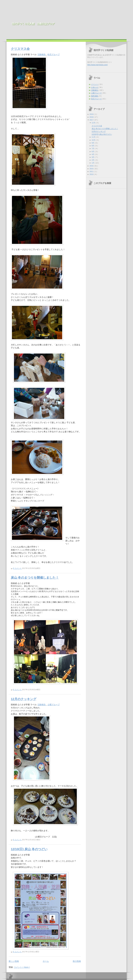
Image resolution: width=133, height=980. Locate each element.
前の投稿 (77, 961)
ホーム (46, 961)
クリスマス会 (20, 49)
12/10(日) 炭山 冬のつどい (29, 849)
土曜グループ (54, 705)
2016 (92, 166)
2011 (92, 171)
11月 (94, 137)
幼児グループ (54, 55)
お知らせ (95, 87)
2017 (92, 120)
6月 (93, 152)
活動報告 (42, 55)
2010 (92, 174)
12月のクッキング (24, 699)
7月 (93, 149)
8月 (93, 146)
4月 (93, 154)
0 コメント (18, 568)
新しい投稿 (14, 961)
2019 (92, 114)
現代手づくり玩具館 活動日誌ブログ (33, 24)
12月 (94, 123)
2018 (92, 117)
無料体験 (95, 96)
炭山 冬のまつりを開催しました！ (35, 578)
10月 (94, 140)
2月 (93, 160)
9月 (93, 143)
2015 (92, 169)
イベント (95, 84)
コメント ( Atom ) (22, 967)
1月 (93, 163)
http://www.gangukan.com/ (98, 65)
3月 (93, 157)
